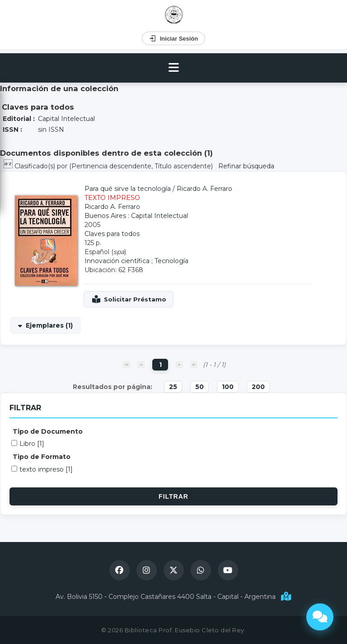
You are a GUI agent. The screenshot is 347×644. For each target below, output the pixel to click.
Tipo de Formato (42, 457)
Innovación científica (117, 261)
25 (173, 387)
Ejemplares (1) (49, 325)
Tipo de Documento (48, 431)
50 (199, 387)
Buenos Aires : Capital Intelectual (136, 216)
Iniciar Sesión (174, 38)
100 (228, 387)
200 (258, 387)
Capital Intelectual (66, 119)
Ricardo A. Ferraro (204, 189)
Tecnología (171, 261)
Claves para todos (112, 234)
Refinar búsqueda (246, 166)
